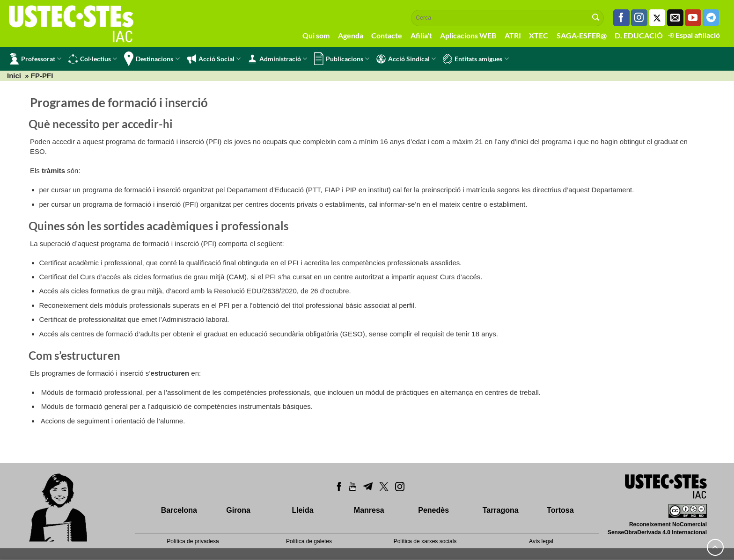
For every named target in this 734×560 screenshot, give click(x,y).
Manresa (369, 510)
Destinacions (152, 59)
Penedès (433, 510)
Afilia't (421, 35)
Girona (238, 510)
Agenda (351, 35)
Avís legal (541, 541)
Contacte (387, 35)
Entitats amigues (476, 59)
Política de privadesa (193, 541)
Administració (277, 59)
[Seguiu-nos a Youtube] (693, 18)
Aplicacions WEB (468, 35)
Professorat (35, 59)
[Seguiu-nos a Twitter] (657, 18)
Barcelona (179, 510)
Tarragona (501, 510)
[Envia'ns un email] (675, 18)
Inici (14, 76)
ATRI (513, 35)
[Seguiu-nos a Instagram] (639, 18)
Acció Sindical (406, 59)
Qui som (316, 35)
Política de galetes (309, 541)
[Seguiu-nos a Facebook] (621, 18)
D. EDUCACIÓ (639, 35)
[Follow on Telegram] (711, 18)
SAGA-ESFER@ (582, 35)
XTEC (539, 35)
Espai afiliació (694, 35)
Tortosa (560, 510)
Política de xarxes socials (425, 541)
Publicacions (342, 59)
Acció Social (214, 59)
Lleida (302, 510)
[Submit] (596, 18)
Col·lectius (93, 59)
